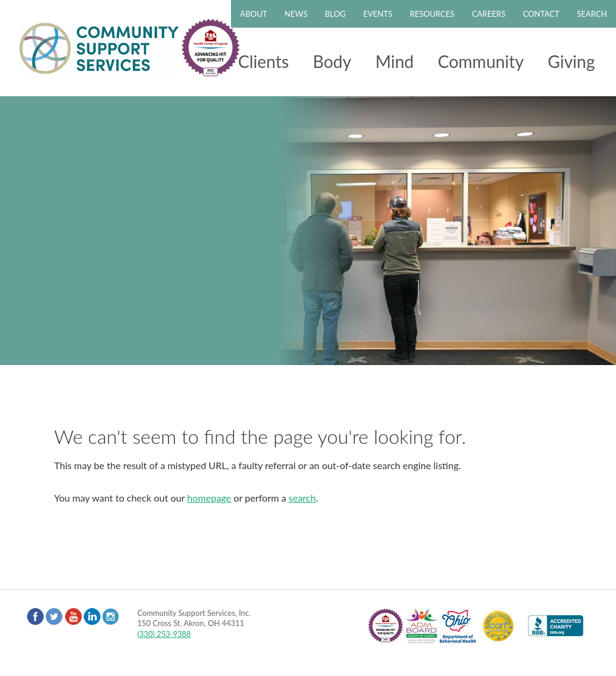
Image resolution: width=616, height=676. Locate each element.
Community (481, 61)
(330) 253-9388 (164, 634)
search (302, 498)
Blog (335, 14)
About (254, 14)
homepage (209, 498)
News (296, 14)
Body (332, 61)
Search (592, 14)
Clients (263, 61)
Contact (541, 14)
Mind (395, 61)
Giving (571, 61)
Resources (432, 14)
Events (378, 14)
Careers (488, 14)
